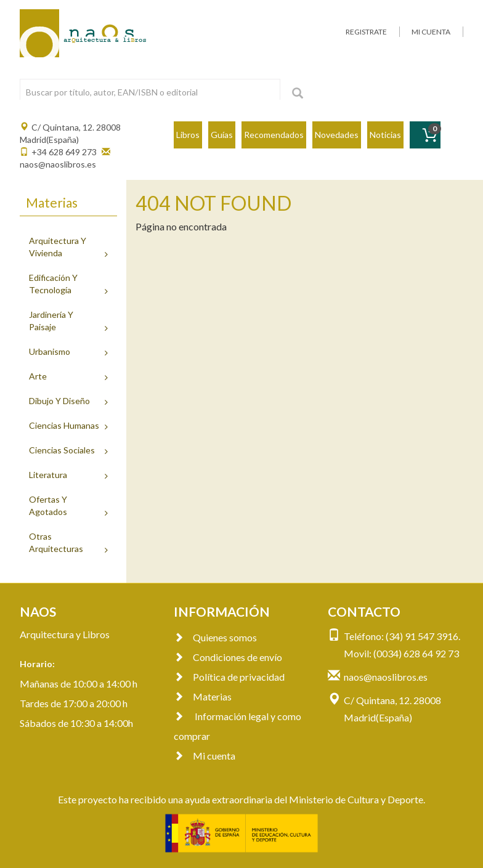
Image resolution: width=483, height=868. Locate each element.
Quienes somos (215, 637)
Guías (222, 135)
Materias (203, 696)
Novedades (337, 135)
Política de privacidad (229, 677)
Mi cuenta (205, 756)
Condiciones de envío (228, 657)
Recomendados (274, 135)
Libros (188, 135)
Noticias (385, 135)
